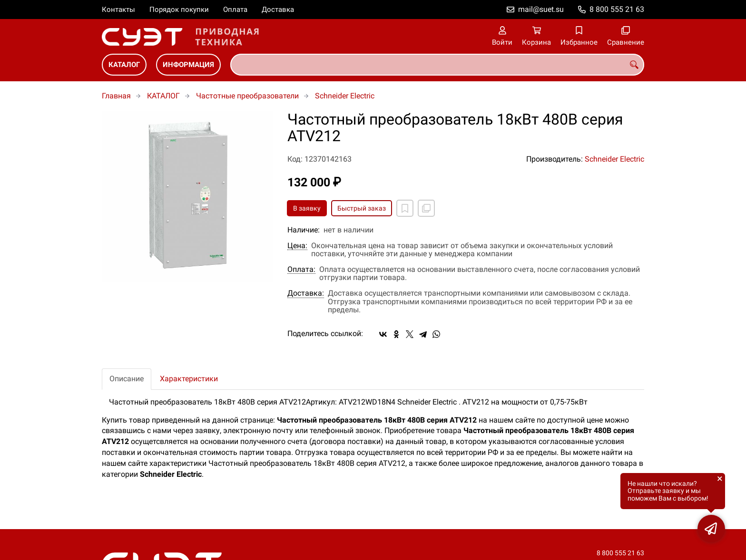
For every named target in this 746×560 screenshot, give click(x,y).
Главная (116, 96)
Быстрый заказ (362, 208)
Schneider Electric (345, 96)
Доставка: (306, 293)
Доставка (278, 10)
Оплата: (301, 270)
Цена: (297, 246)
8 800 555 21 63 (617, 9)
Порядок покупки (179, 10)
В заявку (307, 208)
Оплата (235, 10)
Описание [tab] (127, 379)
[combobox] (437, 65)
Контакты (118, 10)
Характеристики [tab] (189, 379)
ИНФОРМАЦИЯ (188, 65)
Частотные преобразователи (247, 96)
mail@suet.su (541, 9)
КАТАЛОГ (124, 65)
